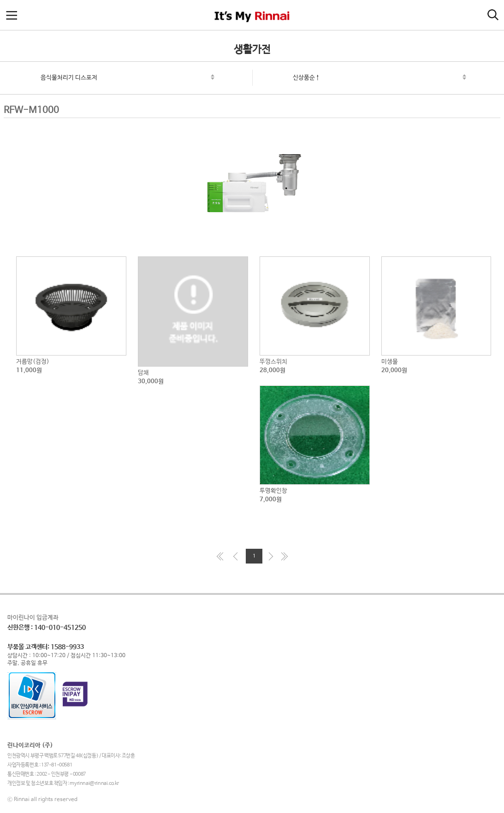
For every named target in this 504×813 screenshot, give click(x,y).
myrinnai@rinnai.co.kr (94, 783)
